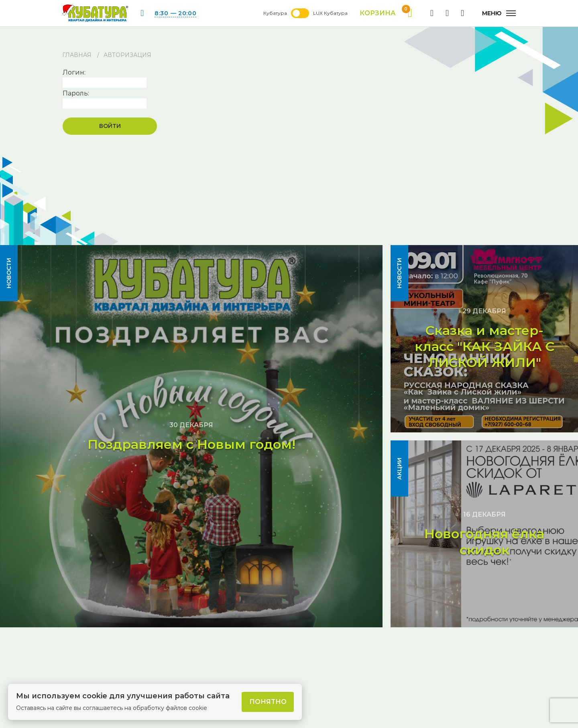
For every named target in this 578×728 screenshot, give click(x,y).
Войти (110, 126)
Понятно (268, 702)
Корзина (386, 13)
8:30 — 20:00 (175, 13)
